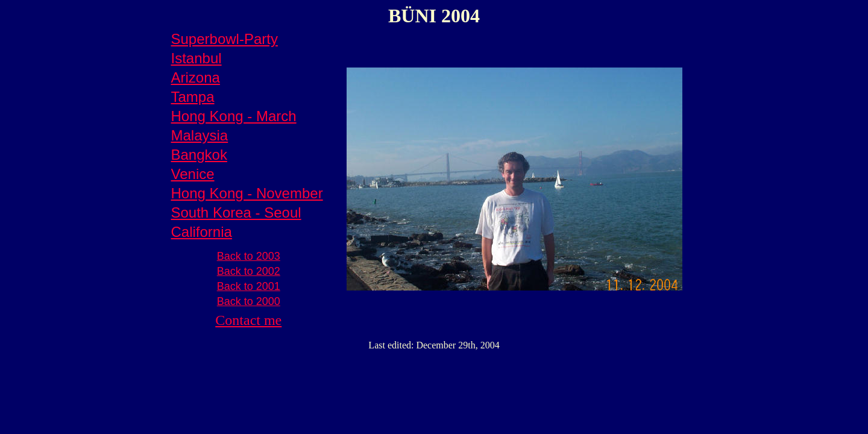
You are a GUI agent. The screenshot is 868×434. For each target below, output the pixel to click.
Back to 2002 (249, 271)
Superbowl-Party (225, 39)
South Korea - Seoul (236, 212)
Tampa (193, 97)
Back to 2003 (249, 256)
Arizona (196, 77)
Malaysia (200, 135)
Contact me (248, 320)
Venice (193, 174)
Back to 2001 (249, 286)
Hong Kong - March (234, 116)
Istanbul (197, 58)
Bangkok (199, 155)
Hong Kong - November (247, 193)
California (202, 232)
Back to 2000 (249, 301)
